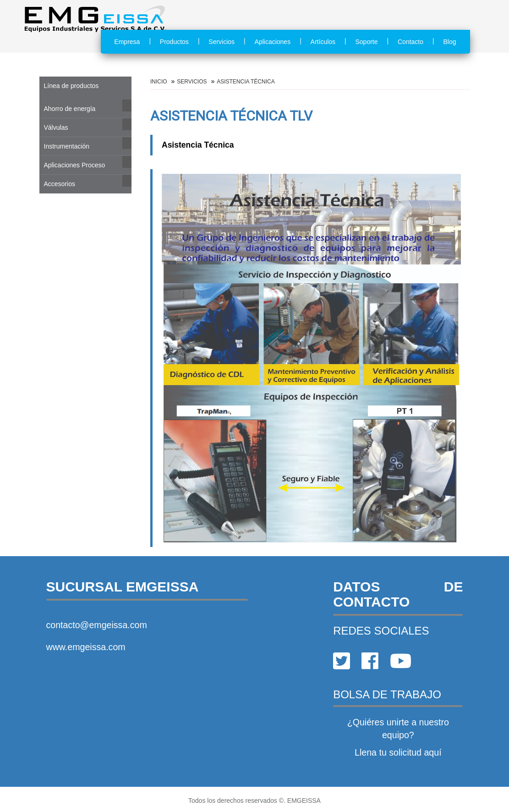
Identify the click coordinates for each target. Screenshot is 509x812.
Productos (174, 42)
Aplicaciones (273, 42)
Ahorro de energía (70, 109)
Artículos (323, 42)
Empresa (127, 42)
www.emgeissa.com (86, 647)
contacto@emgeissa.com (97, 625)
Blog (449, 42)
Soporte (367, 42)
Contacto (410, 42)
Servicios (222, 42)
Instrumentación (67, 146)
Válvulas (56, 127)
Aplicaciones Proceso (75, 165)
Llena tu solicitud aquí (398, 752)
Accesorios (60, 184)
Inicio (159, 82)
